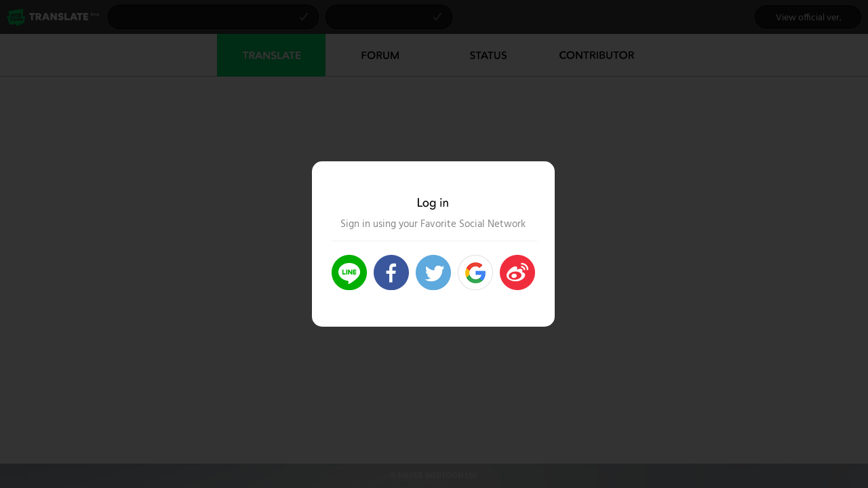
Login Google (475, 272)
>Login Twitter (433, 272)
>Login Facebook (391, 272)
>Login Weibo (517, 272)
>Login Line (349, 272)
